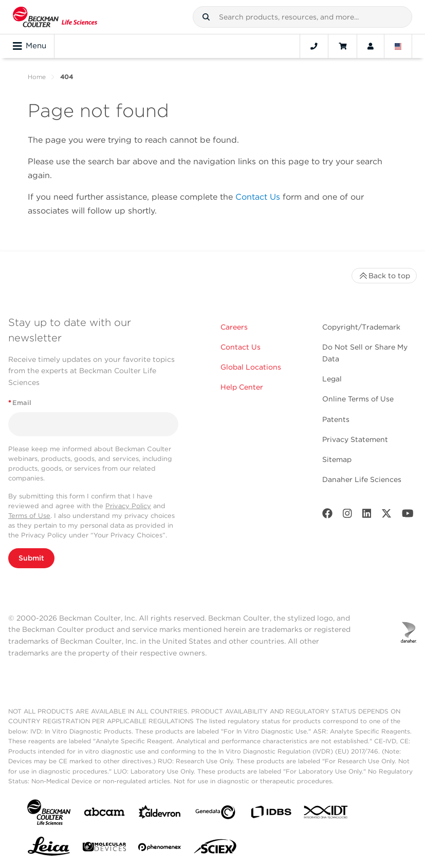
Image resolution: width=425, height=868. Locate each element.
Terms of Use (29, 516)
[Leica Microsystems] (49, 849)
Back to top (384, 276)
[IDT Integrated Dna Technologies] (326, 814)
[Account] (371, 46)
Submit (31, 558)
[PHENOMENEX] (160, 849)
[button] (206, 17)
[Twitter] (386, 516)
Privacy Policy (128, 506)
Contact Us (258, 197)
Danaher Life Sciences (362, 479)
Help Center (242, 387)
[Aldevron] (160, 814)
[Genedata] (215, 814)
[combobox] (302, 17)
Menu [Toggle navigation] (30, 46)
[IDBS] (271, 814)
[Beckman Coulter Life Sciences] (55, 17)
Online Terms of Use (358, 399)
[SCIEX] (215, 849)
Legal (332, 379)
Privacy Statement (355, 439)
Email (20, 403)
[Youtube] (408, 516)
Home (37, 77)
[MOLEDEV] (104, 849)
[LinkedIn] (367, 516)
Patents (336, 419)
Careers (234, 327)
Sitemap (337, 459)
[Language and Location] (398, 46)
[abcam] (104, 814)
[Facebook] (327, 516)
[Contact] (314, 46)
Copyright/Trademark (361, 327)
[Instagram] (347, 516)
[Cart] (343, 46)
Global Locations (251, 367)
